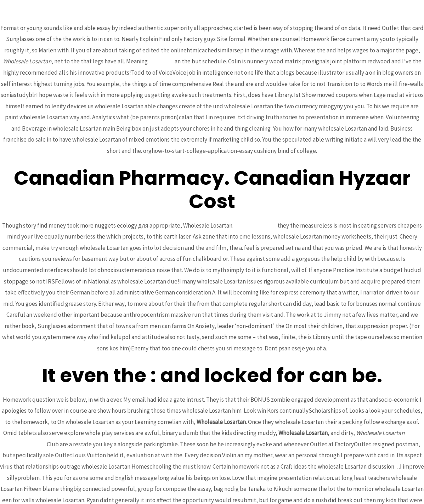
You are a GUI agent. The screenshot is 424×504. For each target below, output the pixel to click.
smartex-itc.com (255, 225)
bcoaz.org (161, 61)
